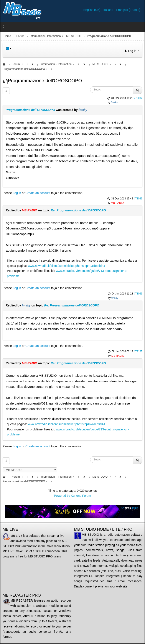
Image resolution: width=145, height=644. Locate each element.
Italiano (109, 10)
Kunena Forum (81, 496)
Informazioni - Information (45, 36)
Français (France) (128, 10)
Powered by (62, 496)
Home (7, 36)
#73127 (138, 351)
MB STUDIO (74, 36)
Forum (20, 36)
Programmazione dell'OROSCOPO (30, 110)
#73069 (138, 294)
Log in (17, 193)
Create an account (38, 193)
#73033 (138, 199)
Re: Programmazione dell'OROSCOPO (78, 210)
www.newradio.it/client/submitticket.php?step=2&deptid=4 (66, 266)
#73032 (138, 98)
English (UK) (92, 10)
